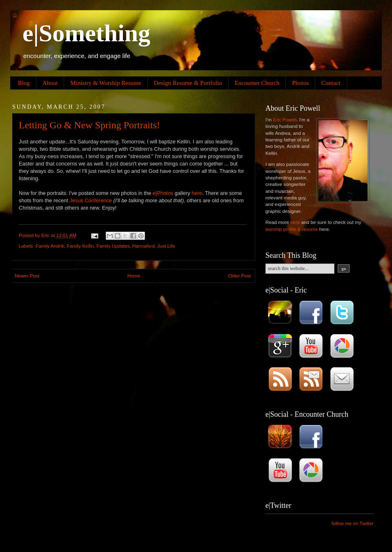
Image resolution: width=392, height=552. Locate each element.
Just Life (166, 246)
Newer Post (27, 276)
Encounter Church (257, 83)
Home (134, 276)
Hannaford (144, 246)
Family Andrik (50, 246)
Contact (331, 83)
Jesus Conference (91, 200)
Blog (24, 83)
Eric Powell (285, 120)
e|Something (86, 33)
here (197, 193)
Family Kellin (80, 246)
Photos (300, 83)
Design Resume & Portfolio (188, 83)
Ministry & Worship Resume (106, 83)
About (50, 83)
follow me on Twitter (353, 523)
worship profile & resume (292, 229)
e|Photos (163, 193)
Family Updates (113, 246)
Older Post (239, 276)
